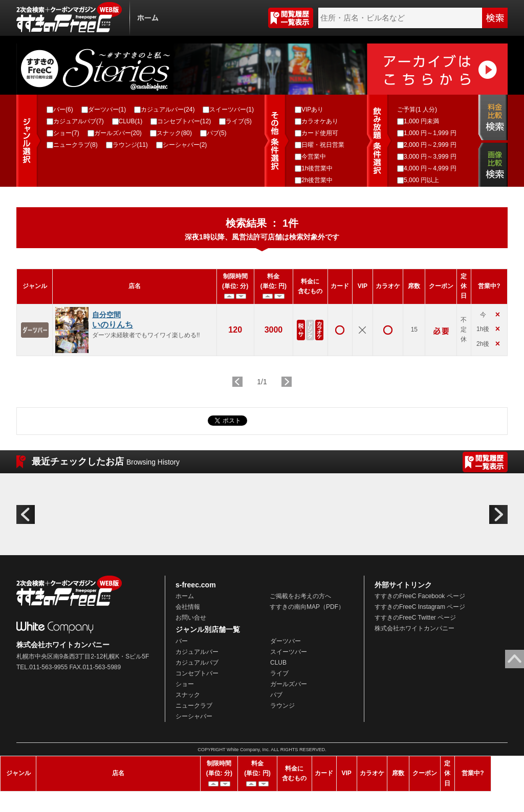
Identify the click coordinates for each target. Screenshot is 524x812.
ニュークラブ (194, 706)
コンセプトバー (197, 673)
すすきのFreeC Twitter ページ (415, 618)
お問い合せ (191, 618)
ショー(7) (66, 133)
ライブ (279, 673)
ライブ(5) (239, 121)
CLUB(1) (131, 121)
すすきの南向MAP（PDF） (307, 607)
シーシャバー (194, 716)
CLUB (278, 663)
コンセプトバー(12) (184, 121)
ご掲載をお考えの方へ (300, 596)
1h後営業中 (317, 168)
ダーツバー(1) (107, 109)
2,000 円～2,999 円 (430, 145)
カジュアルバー (197, 652)
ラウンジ (282, 706)
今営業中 (314, 157)
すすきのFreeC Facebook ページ (420, 596)
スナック (188, 695)
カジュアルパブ (197, 663)
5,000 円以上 (421, 180)
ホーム (185, 596)
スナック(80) (174, 133)
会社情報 (188, 607)
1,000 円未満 (421, 121)
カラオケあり (320, 121)
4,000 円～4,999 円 (430, 168)
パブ (276, 695)
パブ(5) (217, 133)
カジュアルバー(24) (168, 109)
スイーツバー (289, 652)
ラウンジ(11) (130, 145)
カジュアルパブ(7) (79, 121)
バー (182, 641)
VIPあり (312, 109)
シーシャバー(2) (185, 145)
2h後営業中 (317, 180)
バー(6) (63, 109)
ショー (185, 684)
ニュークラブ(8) (75, 145)
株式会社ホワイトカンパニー (414, 628)
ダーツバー (286, 641)
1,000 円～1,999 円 (430, 133)
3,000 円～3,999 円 (430, 157)
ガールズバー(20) (118, 133)
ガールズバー (289, 684)
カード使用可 (320, 133)
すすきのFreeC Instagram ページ (420, 607)
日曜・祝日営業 (323, 145)
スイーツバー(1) (232, 109)
